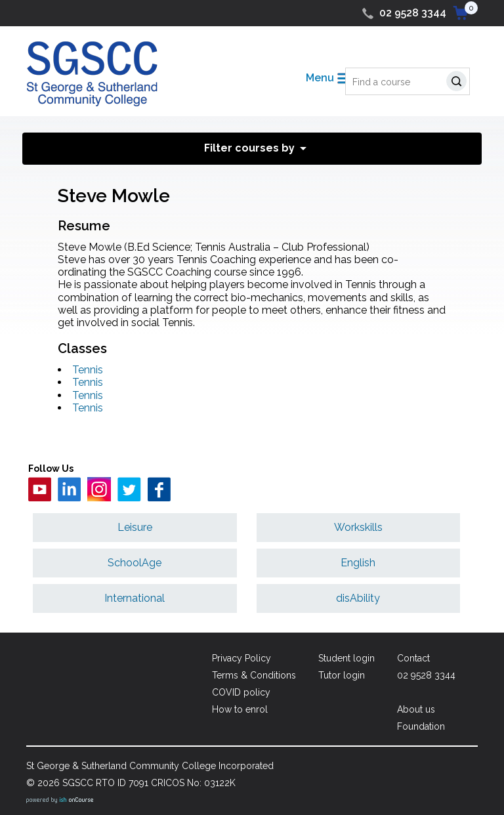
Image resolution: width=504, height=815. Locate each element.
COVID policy (241, 692)
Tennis (88, 370)
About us (416, 709)
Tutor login (342, 675)
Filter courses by (249, 148)
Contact (413, 658)
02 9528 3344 (413, 13)
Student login (346, 658)
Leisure (135, 527)
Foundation (421, 726)
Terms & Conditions (254, 675)
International (135, 598)
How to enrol (240, 709)
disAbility (358, 598)
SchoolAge (135, 563)
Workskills (358, 527)
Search (459, 83)
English (358, 563)
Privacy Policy (241, 658)
